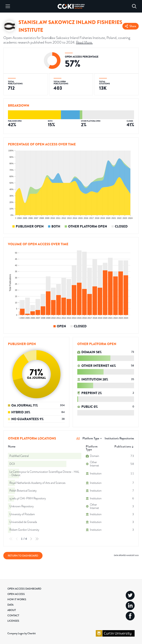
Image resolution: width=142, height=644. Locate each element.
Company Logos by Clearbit (22, 633)
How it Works (17, 599)
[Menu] (8, 6)
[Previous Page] (17, 539)
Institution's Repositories (119, 438)
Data (10, 605)
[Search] (134, 6)
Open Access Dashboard (24, 589)
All (78, 438)
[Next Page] (31, 539)
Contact (13, 615)
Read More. (84, 42)
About (12, 610)
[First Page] (11, 539)
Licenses (13, 621)
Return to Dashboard (23, 556)
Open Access (16, 594)
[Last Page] (37, 539)
